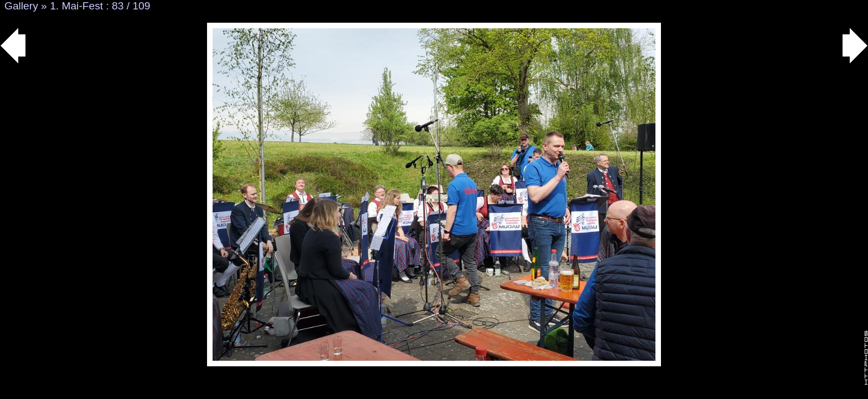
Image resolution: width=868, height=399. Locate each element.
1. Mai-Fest (76, 6)
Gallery (21, 6)
